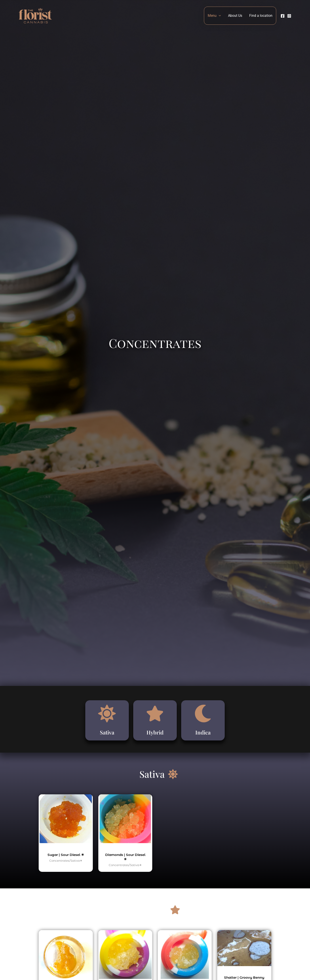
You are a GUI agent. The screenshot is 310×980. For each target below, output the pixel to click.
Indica (203, 735)
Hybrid (155, 735)
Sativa (107, 735)
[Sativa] (107, 718)
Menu (214, 16)
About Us (235, 16)
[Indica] (203, 718)
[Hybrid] (155, 718)
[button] (219, 16)
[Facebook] (283, 16)
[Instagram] (289, 16)
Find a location (261, 16)
